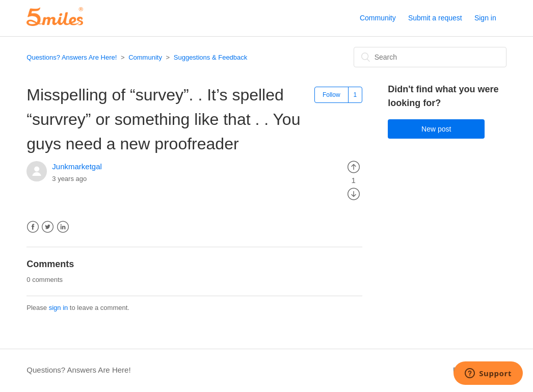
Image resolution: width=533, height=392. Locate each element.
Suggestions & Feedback (211, 57)
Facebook (33, 227)
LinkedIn (63, 227)
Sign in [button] (485, 18)
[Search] (430, 57)
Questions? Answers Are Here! (72, 57)
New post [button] (436, 129)
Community (378, 18)
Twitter (48, 227)
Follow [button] (331, 95)
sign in (59, 308)
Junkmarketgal (77, 166)
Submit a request (435, 18)
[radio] (354, 166)
